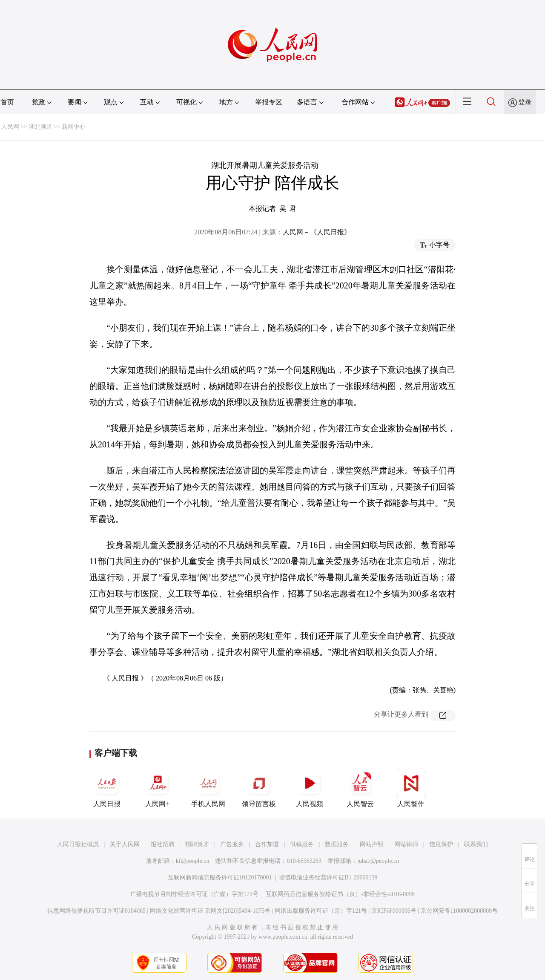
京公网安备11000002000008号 (459, 911)
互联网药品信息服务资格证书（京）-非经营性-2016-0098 (340, 894)
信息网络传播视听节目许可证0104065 (96, 911)
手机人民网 (208, 788)
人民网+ (158, 788)
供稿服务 (302, 844)
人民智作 (411, 788)
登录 (525, 102)
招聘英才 (197, 844)
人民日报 (107, 788)
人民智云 (360, 788)
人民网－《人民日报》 (317, 232)
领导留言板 (259, 788)
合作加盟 (267, 844)
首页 (7, 102)
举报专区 (269, 102)
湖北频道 (40, 127)
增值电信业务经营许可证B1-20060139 (328, 878)
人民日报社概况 (78, 844)
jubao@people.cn (378, 861)
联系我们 (476, 844)
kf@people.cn (193, 861)
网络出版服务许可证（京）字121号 (321, 911)
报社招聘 (163, 844)
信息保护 (441, 844)
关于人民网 (125, 844)
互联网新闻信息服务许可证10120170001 (220, 878)
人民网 (10, 127)
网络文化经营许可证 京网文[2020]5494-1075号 (210, 911)
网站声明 (372, 844)
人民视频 (310, 788)
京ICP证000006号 (394, 911)
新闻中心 (74, 127)
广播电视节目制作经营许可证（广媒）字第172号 (194, 894)
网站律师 (406, 844)
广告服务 (232, 844)
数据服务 (337, 844)
